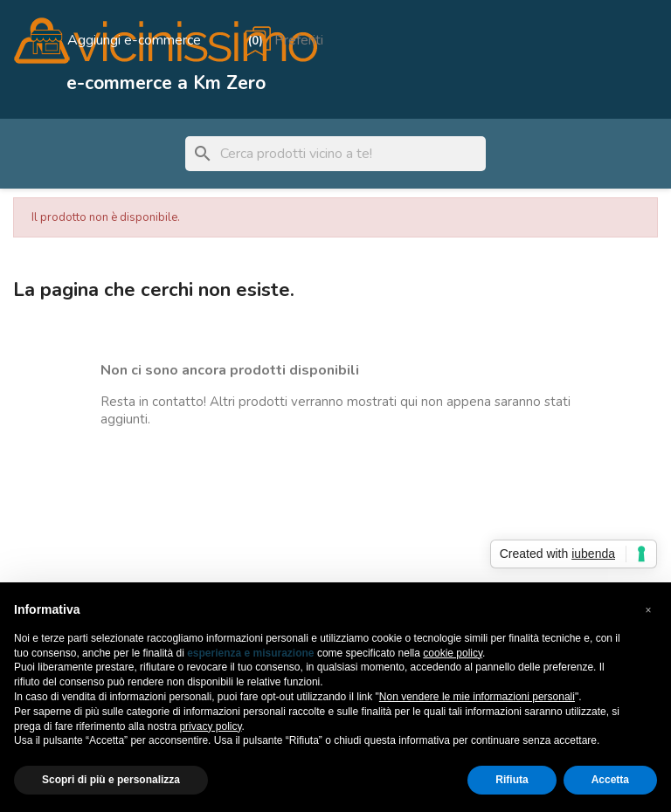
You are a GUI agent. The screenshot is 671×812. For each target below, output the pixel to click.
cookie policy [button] (453, 653)
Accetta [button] (610, 780)
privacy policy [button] (210, 726)
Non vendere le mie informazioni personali (477, 697)
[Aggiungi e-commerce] (115, 40)
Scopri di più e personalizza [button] (111, 780)
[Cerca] (335, 154)
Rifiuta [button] (512, 780)
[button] (648, 610)
